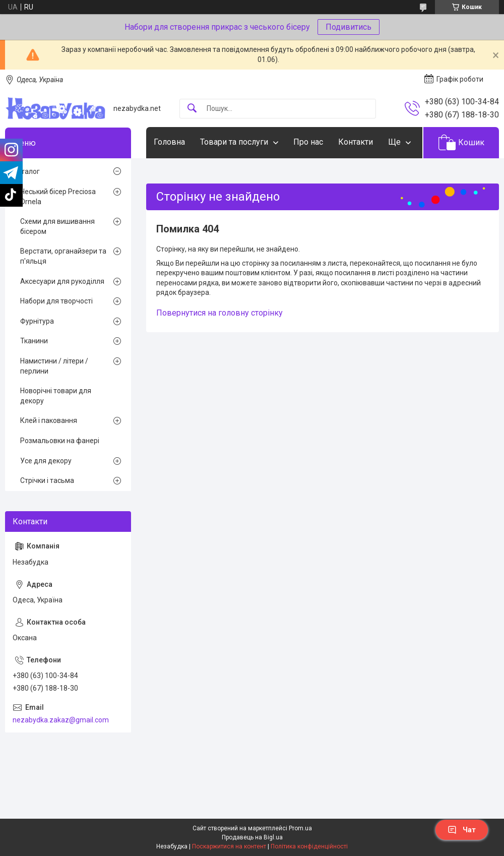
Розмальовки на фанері (60, 441)
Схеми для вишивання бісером (57, 226)
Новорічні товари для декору (56, 396)
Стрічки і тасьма (47, 480)
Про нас (308, 142)
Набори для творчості (56, 301)
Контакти (356, 142)
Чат (462, 830)
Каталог (26, 171)
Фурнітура (37, 321)
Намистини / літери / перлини (54, 366)
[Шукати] (192, 109)
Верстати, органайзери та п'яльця (63, 256)
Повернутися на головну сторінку (219, 313)
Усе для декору (46, 461)
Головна (169, 142)
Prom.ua (300, 828)
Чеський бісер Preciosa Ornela (58, 197)
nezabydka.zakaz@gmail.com (61, 720)
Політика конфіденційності (309, 846)
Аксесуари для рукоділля (62, 281)
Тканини (34, 341)
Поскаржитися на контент (229, 846)
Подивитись (349, 27)
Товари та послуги (234, 142)
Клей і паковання (49, 420)
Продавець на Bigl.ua (252, 837)
